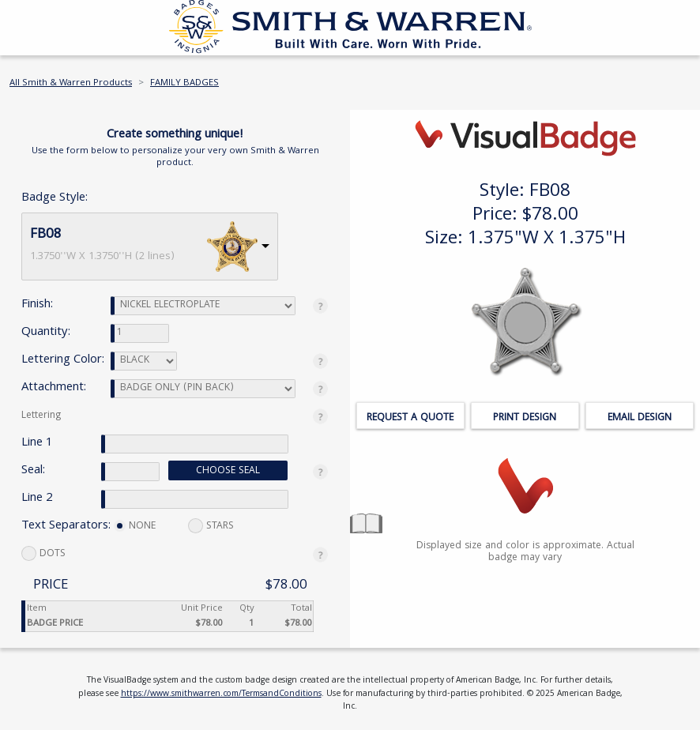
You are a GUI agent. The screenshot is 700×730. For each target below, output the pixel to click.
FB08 (46, 235)
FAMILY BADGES (184, 83)
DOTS (43, 554)
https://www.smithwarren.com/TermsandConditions (221, 694)
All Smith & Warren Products (71, 83)
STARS (211, 527)
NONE (135, 527)
